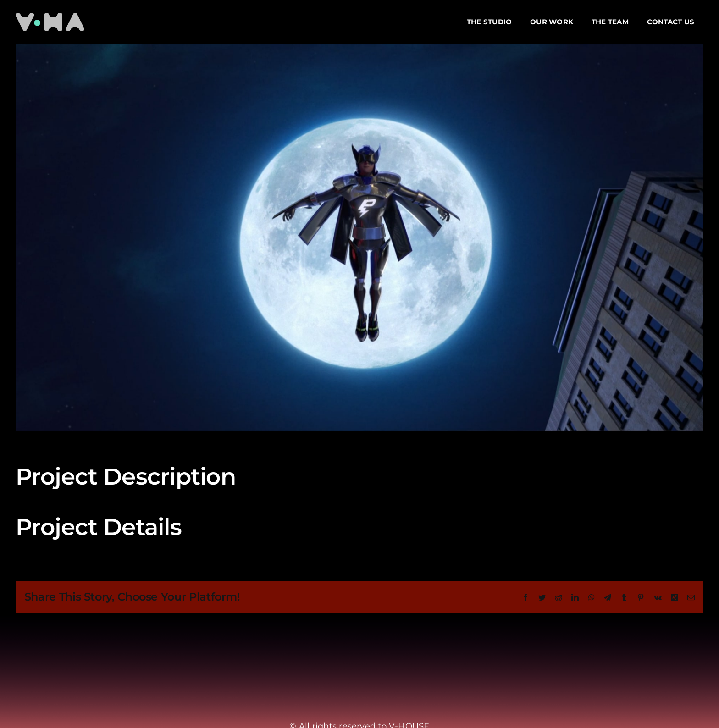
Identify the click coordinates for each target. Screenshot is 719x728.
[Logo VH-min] (50, 16)
